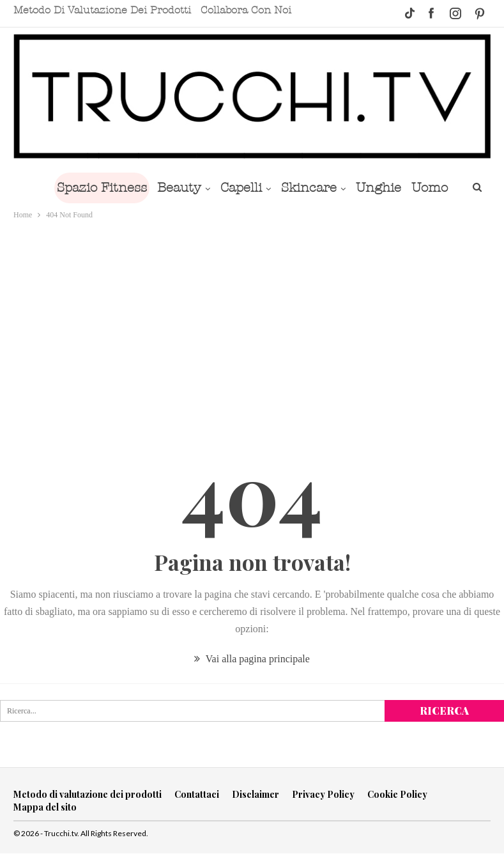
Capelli (235, 188)
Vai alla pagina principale (252, 659)
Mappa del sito (45, 807)
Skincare (305, 188)
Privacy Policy (323, 794)
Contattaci (197, 794)
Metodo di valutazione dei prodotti (102, 10)
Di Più (431, 188)
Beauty (170, 188)
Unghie (377, 188)
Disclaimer (256, 794)
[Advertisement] (252, 318)
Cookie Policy (397, 794)
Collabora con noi (246, 10)
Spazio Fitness (90, 188)
